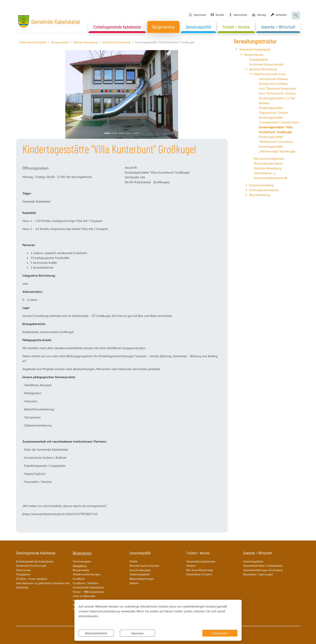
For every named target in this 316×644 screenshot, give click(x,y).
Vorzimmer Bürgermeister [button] (266, 64)
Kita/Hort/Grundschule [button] (270, 74)
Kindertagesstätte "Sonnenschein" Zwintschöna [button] (279, 120)
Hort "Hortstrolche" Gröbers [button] (277, 93)
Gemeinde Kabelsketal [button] (255, 49)
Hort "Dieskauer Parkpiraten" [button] (278, 88)
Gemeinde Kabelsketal (33, 42)
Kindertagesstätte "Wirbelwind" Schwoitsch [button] (276, 139)
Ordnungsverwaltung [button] (264, 190)
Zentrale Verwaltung (86, 42)
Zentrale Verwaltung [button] (263, 69)
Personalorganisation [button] (269, 163)
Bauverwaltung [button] (260, 195)
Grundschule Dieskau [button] (273, 79)
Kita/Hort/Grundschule (117, 42)
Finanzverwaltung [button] (261, 185)
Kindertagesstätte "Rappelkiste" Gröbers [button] (274, 110)
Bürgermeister (60, 42)
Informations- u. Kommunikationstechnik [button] (271, 175)
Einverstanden (220, 633)
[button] (32, 94)
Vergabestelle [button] (258, 59)
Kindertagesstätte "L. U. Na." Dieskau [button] (277, 100)
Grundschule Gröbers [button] (273, 84)
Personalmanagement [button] (269, 158)
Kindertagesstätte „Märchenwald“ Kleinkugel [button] (277, 149)
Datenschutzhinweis (96, 633)
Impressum (137, 633)
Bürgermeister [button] (254, 55)
